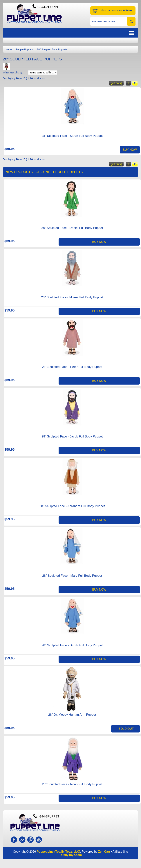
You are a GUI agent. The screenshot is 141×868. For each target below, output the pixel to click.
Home (9, 49)
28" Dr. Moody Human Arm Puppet (72, 715)
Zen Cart (104, 852)
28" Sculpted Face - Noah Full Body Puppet (72, 784)
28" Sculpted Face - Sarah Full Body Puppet (72, 136)
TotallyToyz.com (71, 855)
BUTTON (113, 33)
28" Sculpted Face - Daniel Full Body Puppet (72, 228)
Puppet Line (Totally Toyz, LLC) (58, 852)
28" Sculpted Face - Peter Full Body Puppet (72, 367)
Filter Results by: (13, 73)
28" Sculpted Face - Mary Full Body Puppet (72, 576)
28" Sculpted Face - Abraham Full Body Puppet (72, 506)
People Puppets (25, 49)
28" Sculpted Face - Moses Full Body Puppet (72, 297)
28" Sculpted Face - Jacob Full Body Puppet (72, 436)
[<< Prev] (116, 83)
